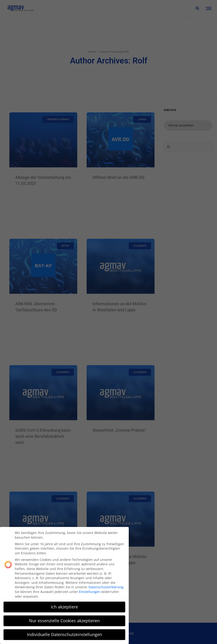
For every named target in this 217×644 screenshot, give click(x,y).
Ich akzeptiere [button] (64, 607)
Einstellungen (90, 592)
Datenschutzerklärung (106, 587)
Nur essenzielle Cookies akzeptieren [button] (64, 621)
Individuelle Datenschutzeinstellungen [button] (64, 634)
